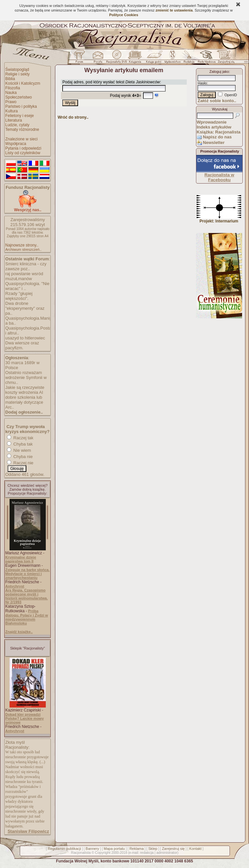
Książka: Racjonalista (219, 132)
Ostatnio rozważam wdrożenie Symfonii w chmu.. (26, 377)
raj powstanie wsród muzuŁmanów (24, 276)
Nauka (11, 93)
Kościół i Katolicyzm (23, 83)
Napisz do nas (217, 137)
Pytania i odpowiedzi (23, 148)
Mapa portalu (114, 849)
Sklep (153, 849)
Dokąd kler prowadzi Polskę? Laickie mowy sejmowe (25, 718)
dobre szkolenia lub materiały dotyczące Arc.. (24, 402)
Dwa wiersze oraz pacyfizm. (22, 345)
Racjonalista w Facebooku (219, 177)
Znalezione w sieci (21, 139)
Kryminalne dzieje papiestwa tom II (21, 559)
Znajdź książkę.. (19, 632)
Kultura (12, 111)
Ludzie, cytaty (17, 125)
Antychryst (15, 586)
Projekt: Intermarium (219, 219)
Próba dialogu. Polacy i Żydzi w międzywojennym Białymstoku (27, 617)
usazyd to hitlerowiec (25, 338)
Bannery (92, 849)
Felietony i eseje (20, 116)
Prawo (11, 102)
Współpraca (16, 144)
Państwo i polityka (21, 106)
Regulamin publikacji (64, 849)
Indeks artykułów (214, 127)
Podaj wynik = (126, 96)
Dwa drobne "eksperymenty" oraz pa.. (25, 308)
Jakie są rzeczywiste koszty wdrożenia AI (25, 390)
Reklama (137, 849)
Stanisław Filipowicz (28, 831)
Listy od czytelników (23, 153)
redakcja (147, 853)
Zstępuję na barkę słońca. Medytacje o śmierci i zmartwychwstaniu (28, 574)
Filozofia (13, 88)
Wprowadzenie (212, 122)
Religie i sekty (17, 74)
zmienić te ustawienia (174, 10)
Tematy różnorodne (22, 130)
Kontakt (195, 849)
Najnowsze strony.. (22, 245)
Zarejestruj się (173, 849)
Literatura (14, 120)
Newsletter (214, 143)
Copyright (103, 853)
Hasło (202, 83)
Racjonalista (81, 853)
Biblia (10, 79)
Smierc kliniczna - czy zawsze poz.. (26, 266)
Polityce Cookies (124, 15)
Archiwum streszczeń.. (23, 249)
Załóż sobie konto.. (217, 101)
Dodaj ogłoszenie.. (24, 412)
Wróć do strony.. (73, 117)
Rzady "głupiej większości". (19, 296)
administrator (167, 853)
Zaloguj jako (219, 72)
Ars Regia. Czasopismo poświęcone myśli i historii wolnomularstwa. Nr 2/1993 (27, 596)
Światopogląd (17, 70)
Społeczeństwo (19, 97)
